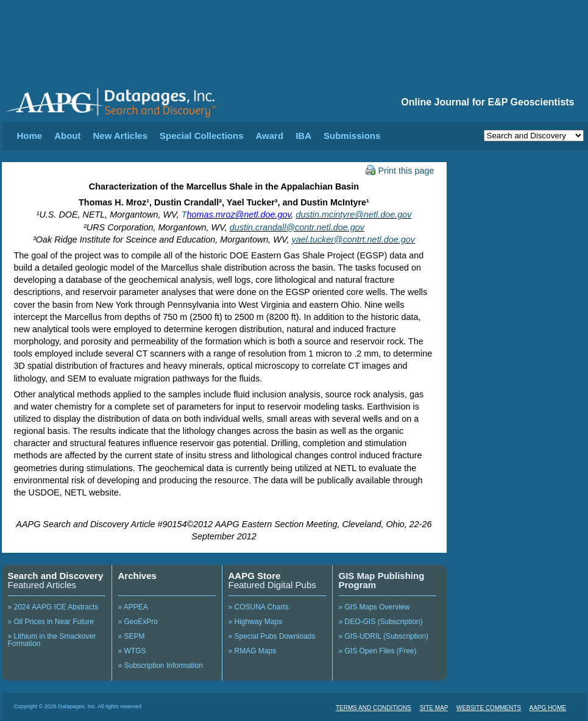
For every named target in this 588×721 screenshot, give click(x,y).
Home (30, 136)
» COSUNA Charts (259, 607)
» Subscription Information (161, 666)
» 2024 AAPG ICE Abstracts (53, 607)
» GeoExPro (138, 622)
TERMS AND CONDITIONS (374, 708)
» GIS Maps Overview (374, 607)
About (67, 136)
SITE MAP (434, 708)
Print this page (400, 171)
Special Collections (202, 136)
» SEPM (132, 636)
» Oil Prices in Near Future (51, 622)
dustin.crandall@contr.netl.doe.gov (297, 227)
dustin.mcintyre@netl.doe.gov (354, 215)
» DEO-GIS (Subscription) (381, 622)
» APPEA (133, 607)
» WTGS (132, 651)
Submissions (352, 136)
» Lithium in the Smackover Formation (52, 640)
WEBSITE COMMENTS (489, 708)
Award (270, 136)
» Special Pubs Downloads (272, 636)
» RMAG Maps (253, 651)
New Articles (120, 136)
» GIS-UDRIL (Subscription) (384, 636)
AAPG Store (255, 576)
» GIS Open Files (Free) (378, 651)
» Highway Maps (256, 622)
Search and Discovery (56, 576)
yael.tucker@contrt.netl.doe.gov (353, 240)
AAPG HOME (548, 708)
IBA (303, 136)
